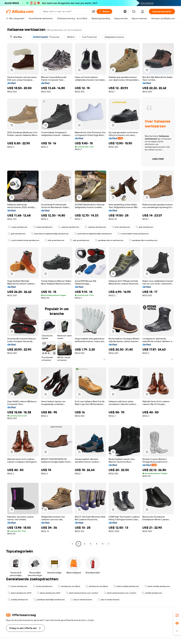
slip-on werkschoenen (81, 600)
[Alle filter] (16, 37)
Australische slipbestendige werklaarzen (50, 234)
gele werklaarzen (144, 227)
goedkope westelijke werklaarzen (49, 600)
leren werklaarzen (121, 227)
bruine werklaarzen (18, 586)
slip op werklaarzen (55, 240)
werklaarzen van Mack (69, 586)
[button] (94, 11)
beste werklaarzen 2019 (20, 593)
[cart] (134, 12)
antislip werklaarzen (152, 593)
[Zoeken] (104, 11)
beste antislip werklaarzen (126, 586)
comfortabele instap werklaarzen (133, 234)
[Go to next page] (109, 544)
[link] (177, 615)
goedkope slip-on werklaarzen (109, 240)
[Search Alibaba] (66, 11)
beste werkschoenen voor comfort (82, 593)
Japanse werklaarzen (69, 227)
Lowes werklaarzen (18, 227)
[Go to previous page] (72, 544)
